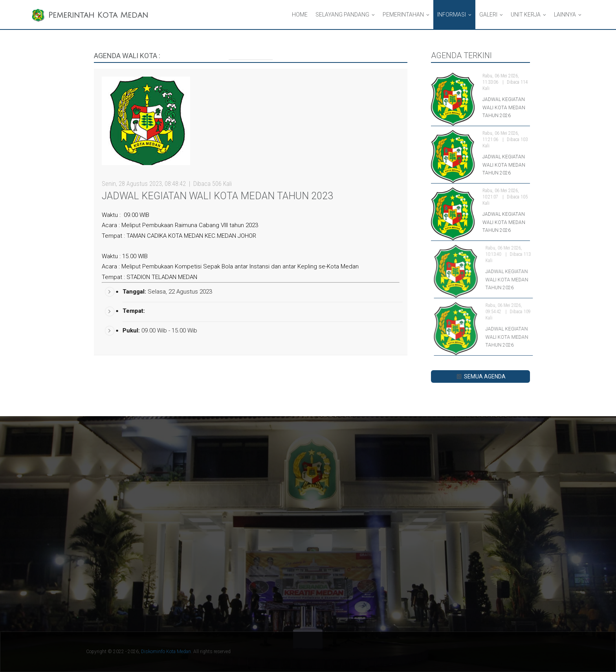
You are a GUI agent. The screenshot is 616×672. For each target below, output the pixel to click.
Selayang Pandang (342, 15)
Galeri (488, 15)
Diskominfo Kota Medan (166, 652)
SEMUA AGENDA (480, 376)
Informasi (452, 15)
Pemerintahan (403, 15)
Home (300, 15)
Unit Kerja (526, 15)
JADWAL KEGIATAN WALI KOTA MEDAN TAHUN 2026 (504, 107)
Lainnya (565, 15)
